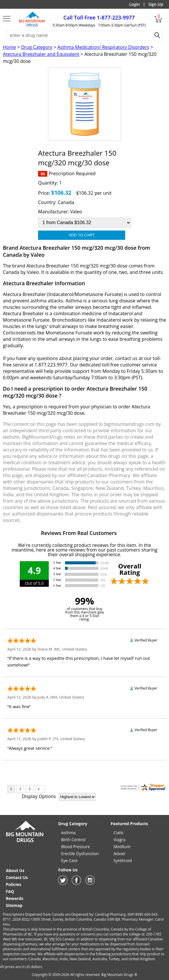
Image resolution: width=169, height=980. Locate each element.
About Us (15, 870)
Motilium (122, 847)
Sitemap (14, 905)
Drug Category (37, 47)
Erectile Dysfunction (80, 854)
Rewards (15, 898)
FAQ (10, 891)
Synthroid (123, 861)
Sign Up (156, 4)
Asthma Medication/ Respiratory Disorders (103, 47)
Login (135, 4)
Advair (119, 854)
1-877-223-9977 (99, 17)
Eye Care (69, 861)
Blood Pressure (75, 847)
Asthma (68, 833)
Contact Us (17, 877)
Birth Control (73, 840)
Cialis (118, 833)
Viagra (119, 840)
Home (9, 47)
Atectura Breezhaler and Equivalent (41, 54)
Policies (14, 884)
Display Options (39, 796)
